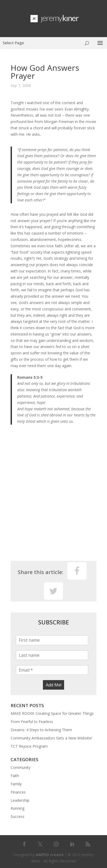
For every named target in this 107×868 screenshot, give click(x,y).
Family (16, 784)
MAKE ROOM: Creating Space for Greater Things (52, 713)
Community (21, 767)
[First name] (52, 640)
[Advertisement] (53, 494)
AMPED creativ (50, 855)
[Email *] (52, 670)
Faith (15, 776)
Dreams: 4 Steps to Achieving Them (41, 730)
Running (17, 808)
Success (17, 816)
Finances (18, 792)
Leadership (20, 800)
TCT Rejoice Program (29, 746)
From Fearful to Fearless (32, 722)
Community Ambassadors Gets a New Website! (51, 738)
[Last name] (52, 655)
